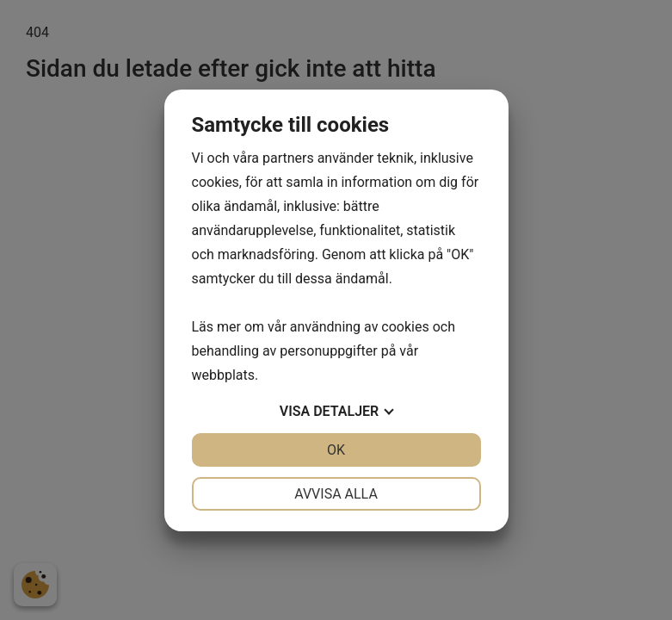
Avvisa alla (336, 494)
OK (336, 450)
